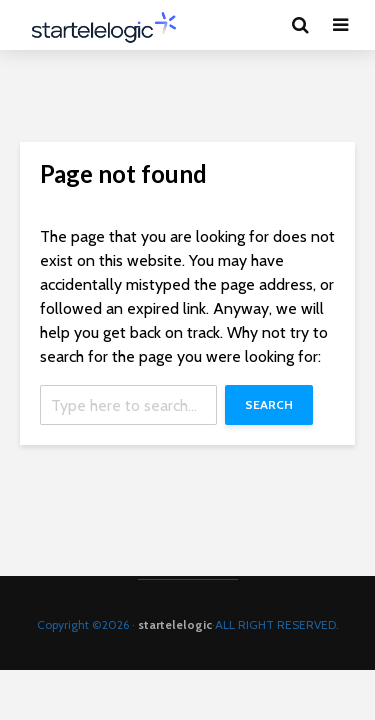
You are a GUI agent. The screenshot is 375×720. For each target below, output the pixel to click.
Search (269, 404)
